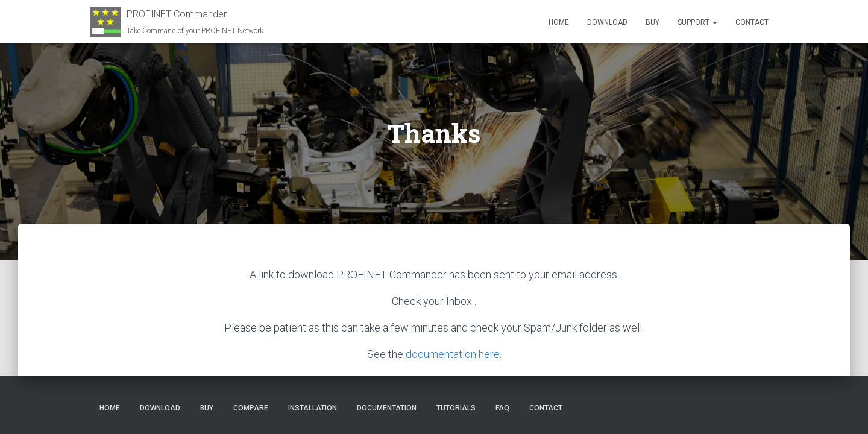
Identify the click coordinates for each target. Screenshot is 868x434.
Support (697, 22)
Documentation (387, 408)
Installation (313, 408)
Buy (653, 22)
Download (607, 22)
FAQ (502, 408)
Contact (752, 22)
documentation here (453, 354)
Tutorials (456, 408)
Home (559, 22)
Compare (251, 408)
